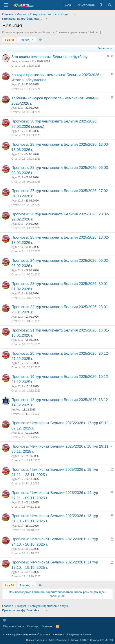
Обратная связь (14, 626)
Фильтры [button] (103, 48)
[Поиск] (110, 5)
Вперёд (27, 40)
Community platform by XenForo (36, 635)
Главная (47, 626)
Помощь (33, 626)
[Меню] (6, 5)
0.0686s (84, 640)
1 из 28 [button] (9, 40)
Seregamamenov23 (23, 61)
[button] (5, 620)
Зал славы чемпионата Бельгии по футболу (49, 57)
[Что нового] (101, 5)
